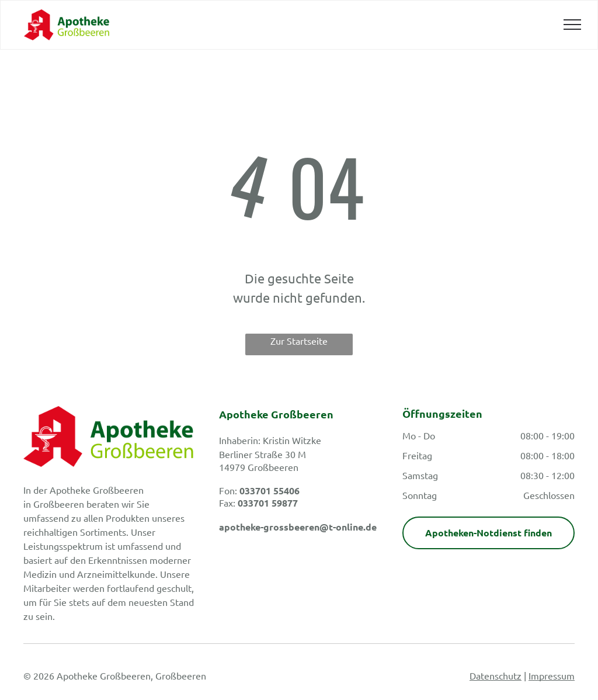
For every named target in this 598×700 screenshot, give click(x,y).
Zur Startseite (299, 341)
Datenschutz (496, 675)
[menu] (572, 25)
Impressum (552, 675)
